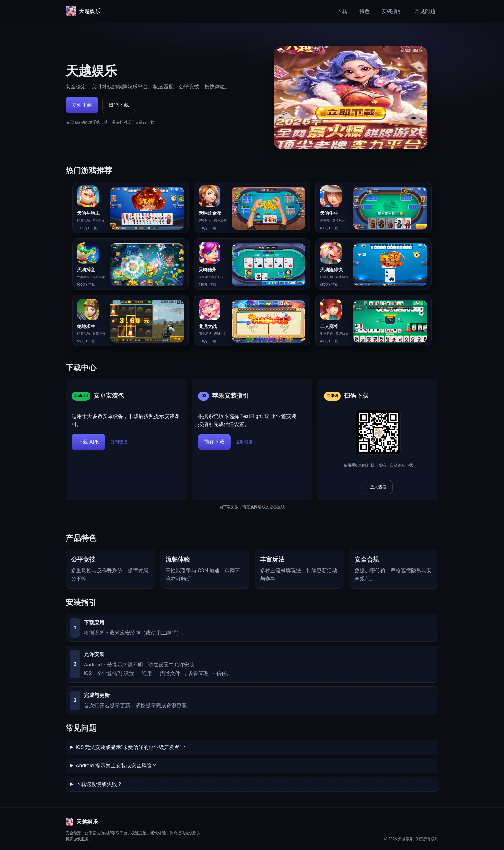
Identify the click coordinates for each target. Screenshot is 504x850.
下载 (342, 11)
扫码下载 (119, 105)
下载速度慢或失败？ (99, 784)
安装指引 (392, 11)
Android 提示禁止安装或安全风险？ (116, 766)
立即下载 (82, 105)
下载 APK (89, 442)
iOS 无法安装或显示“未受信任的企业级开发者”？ (131, 747)
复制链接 (119, 442)
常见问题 (425, 11)
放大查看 (378, 487)
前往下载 (214, 442)
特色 (364, 11)
